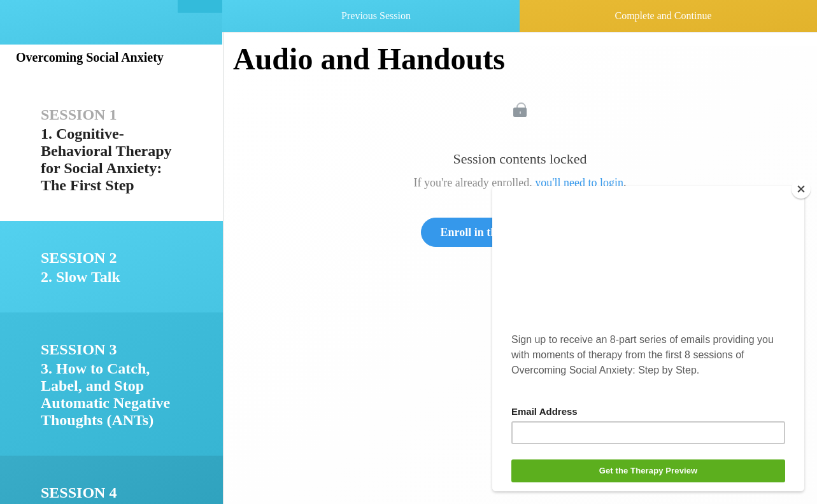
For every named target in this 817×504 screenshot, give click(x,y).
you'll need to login (579, 183)
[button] (200, 6)
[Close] (801, 189)
